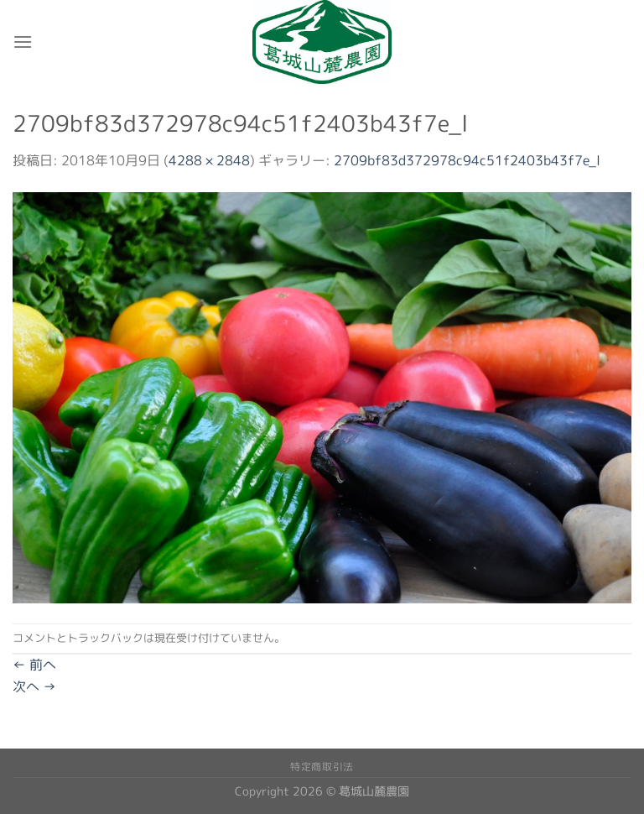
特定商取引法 (322, 767)
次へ (34, 686)
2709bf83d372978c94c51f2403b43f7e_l (467, 160)
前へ (34, 665)
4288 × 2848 (209, 160)
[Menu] (23, 42)
